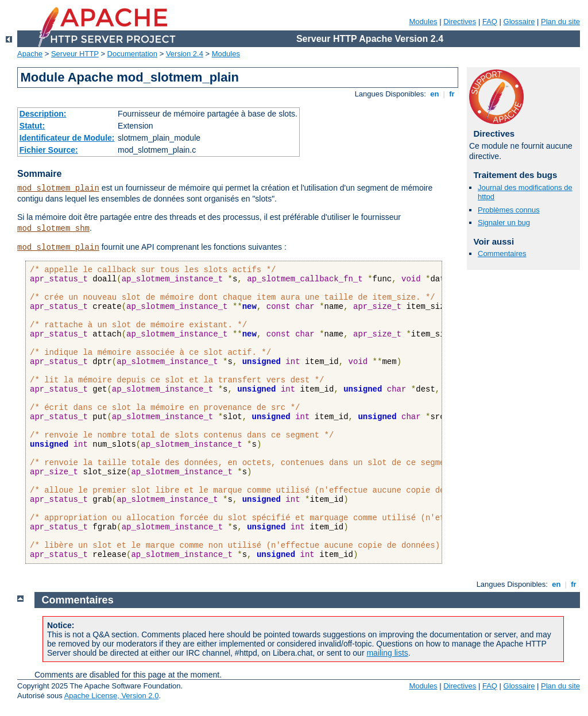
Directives (460, 22)
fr (452, 94)
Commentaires (502, 253)
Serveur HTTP (75, 54)
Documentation (132, 54)
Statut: (32, 126)
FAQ (490, 22)
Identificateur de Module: (67, 138)
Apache (30, 54)
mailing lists (387, 653)
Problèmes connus (509, 210)
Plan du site (560, 22)
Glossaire (519, 22)
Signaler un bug (504, 222)
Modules (423, 22)
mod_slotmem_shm (53, 229)
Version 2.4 (185, 54)
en (435, 94)
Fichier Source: (49, 150)
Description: (43, 114)
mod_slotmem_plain (58, 188)
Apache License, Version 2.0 (112, 696)
